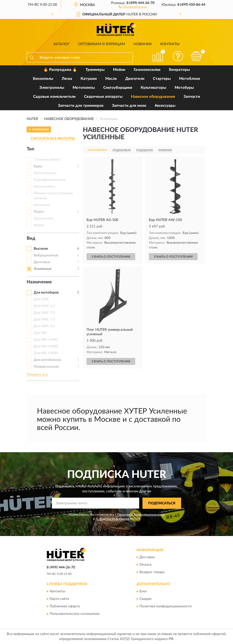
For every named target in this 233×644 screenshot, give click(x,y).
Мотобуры (184, 88)
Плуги (39, 212)
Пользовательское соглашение (75, 614)
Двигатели (135, 79)
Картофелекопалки (50, 180)
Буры (38, 166)
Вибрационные (46, 255)
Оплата (145, 565)
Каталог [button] (62, 44)
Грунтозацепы (45, 173)
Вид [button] (31, 238)
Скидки (145, 599)
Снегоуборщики (118, 88)
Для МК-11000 (46, 340)
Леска (67, 79)
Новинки (143, 44)
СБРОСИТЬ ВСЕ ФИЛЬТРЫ (53, 139)
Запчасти (192, 97)
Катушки (89, 79)
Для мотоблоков (47, 360)
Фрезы (39, 225)
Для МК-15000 (46, 353)
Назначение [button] (39, 282)
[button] (133, 6)
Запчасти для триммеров (81, 106)
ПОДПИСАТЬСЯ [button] (162, 503)
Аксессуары (165, 106)
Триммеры (95, 70)
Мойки (119, 70)
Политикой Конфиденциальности (141, 515)
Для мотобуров (46, 293)
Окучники (42, 205)
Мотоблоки (190, 79)
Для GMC (41, 299)
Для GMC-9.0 (44, 326)
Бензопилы (43, 79)
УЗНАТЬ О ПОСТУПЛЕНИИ (111, 257)
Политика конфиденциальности (166, 606)
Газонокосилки (147, 70)
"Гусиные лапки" (47, 160)
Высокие (41, 249)
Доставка (147, 557)
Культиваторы (153, 88)
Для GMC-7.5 (44, 320)
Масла (111, 79)
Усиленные (43, 269)
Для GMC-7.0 (44, 313)
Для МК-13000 (46, 346)
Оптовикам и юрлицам (102, 44)
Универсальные (46, 367)
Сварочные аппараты (103, 97)
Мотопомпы (84, 88)
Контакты (170, 44)
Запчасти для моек (129, 106)
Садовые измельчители (54, 97)
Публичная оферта (65, 606)
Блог (143, 591)
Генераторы (179, 70)
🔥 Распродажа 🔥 (60, 70)
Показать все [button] (37, 375)
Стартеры (162, 79)
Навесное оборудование (153, 97)
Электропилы (52, 88)
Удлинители (43, 218)
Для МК (40, 333)
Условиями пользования (113, 519)
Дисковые (42, 262)
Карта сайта (59, 599)
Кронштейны (44, 187)
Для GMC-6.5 (44, 306)
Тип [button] (30, 149)
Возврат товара (152, 572)
